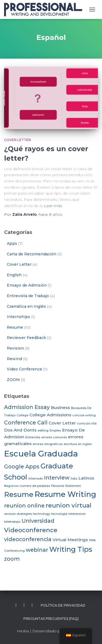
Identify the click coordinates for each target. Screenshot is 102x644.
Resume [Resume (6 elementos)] (19, 494)
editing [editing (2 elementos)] (43, 431)
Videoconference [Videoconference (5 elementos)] (31, 530)
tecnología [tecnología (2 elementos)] (59, 514)
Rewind (14, 359)
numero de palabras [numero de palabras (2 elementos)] (35, 486)
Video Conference (24, 369)
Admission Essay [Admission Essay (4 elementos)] (27, 407)
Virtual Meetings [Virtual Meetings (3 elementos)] (70, 540)
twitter (24, 605)
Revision (15, 348)
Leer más (53, 206)
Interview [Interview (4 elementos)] (57, 478)
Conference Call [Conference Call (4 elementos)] (26, 423)
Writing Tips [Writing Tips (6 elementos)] (71, 549)
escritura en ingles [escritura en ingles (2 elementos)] (78, 444)
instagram (32, 605)
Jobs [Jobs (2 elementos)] (74, 479)
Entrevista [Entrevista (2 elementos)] (33, 437)
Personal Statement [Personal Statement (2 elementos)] (66, 486)
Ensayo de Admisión (27, 285)
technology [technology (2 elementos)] (41, 514)
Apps (12, 243)
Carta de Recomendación (32, 254)
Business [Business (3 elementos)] (60, 407)
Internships (18, 317)
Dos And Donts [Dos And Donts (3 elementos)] (20, 430)
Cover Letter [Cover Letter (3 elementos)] (62, 423)
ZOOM (13, 380)
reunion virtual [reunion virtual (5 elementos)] (69, 505)
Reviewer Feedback (26, 338)
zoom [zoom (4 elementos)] (12, 559)
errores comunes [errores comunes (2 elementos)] (54, 437)
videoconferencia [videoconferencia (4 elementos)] (28, 539)
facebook (16, 605)
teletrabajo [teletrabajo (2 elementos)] (12, 522)
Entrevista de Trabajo (28, 296)
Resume (15, 327)
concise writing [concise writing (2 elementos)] (84, 415)
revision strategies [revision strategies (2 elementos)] (18, 514)
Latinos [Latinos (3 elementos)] (86, 478)
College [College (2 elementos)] (22, 415)
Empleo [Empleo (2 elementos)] (55, 431)
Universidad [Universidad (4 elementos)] (38, 521)
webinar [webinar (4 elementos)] (37, 550)
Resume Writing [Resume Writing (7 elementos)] (65, 494)
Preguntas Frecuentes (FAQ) (51, 619)
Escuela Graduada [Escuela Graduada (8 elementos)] (41, 454)
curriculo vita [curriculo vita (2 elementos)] (87, 423)
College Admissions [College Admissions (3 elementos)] (50, 415)
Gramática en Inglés (26, 306)
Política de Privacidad (63, 605)
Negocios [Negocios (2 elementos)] (11, 486)
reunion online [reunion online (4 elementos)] (24, 506)
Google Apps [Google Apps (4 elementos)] (22, 467)
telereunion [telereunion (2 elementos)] (77, 514)
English (14, 275)
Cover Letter (18, 140)
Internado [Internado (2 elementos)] (36, 479)
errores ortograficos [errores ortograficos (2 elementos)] (48, 444)
